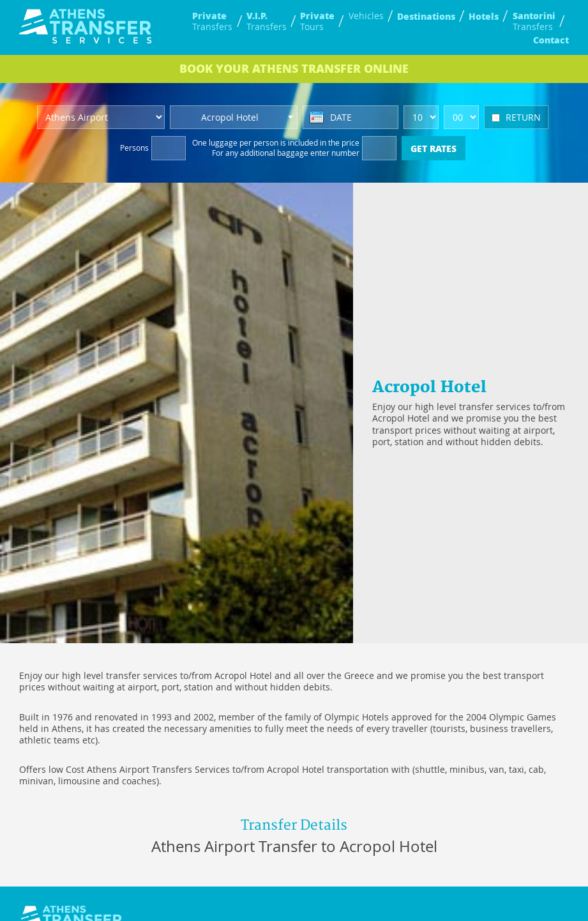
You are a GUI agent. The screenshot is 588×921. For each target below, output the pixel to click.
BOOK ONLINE (294, 68)
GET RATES (433, 148)
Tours (317, 21)
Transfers (212, 21)
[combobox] (234, 117)
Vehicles (366, 16)
